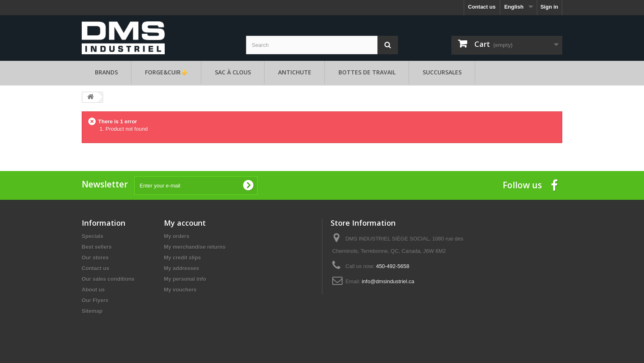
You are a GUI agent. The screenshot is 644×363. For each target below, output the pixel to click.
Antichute (295, 72)
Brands (106, 72)
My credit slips (182, 258)
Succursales (442, 72)
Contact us (482, 7)
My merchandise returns (195, 247)
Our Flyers (95, 300)
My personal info (185, 279)
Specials (93, 236)
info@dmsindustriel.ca (388, 281)
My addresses (182, 268)
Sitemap (92, 311)
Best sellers (97, 247)
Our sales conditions (108, 279)
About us (93, 290)
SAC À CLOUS (233, 72)
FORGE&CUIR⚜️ (166, 72)
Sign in (549, 7)
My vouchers (180, 290)
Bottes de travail (367, 72)
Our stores (95, 258)
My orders (177, 236)
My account (185, 223)
